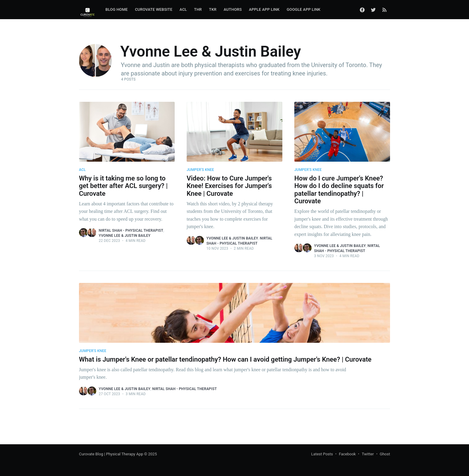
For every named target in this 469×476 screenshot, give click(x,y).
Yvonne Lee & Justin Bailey (125, 236)
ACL (183, 9)
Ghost (385, 454)
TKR (213, 9)
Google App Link (303, 9)
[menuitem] (117, 10)
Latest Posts (322, 454)
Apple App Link (264, 9)
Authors (233, 9)
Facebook (347, 454)
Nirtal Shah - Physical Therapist (131, 231)
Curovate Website (154, 9)
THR (198, 9)
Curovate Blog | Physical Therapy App (111, 454)
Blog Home (117, 9)
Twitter (368, 454)
